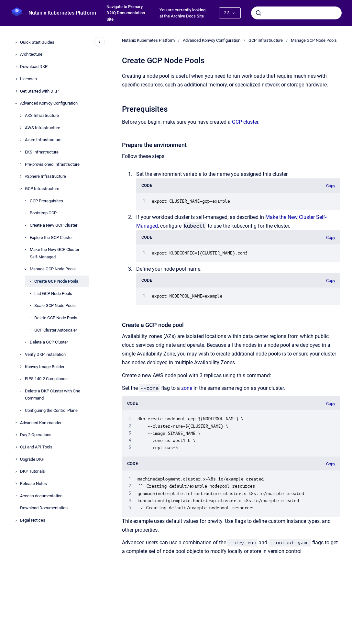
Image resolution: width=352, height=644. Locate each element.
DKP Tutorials (33, 471)
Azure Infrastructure (43, 140)
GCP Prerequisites (46, 201)
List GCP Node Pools (53, 294)
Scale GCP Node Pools (55, 305)
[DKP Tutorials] (16, 471)
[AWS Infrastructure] (21, 128)
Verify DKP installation (45, 354)
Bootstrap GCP (43, 213)
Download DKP (34, 67)
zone (187, 388)
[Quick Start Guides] (16, 42)
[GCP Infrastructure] (21, 189)
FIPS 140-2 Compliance (46, 379)
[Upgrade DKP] (16, 459)
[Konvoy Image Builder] (21, 367)
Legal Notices (33, 520)
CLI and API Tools (36, 447)
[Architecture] (16, 54)
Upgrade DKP (32, 459)
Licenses (28, 79)
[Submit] (258, 13)
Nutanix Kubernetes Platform (62, 13)
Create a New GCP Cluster (54, 225)
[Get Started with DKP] (16, 91)
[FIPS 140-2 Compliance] (21, 379)
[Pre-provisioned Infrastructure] (21, 164)
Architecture (31, 54)
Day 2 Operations (36, 435)
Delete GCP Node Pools (56, 318)
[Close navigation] (100, 42)
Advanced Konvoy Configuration (49, 103)
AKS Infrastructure (42, 115)
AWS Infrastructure (43, 128)
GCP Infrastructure (42, 189)
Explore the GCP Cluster (51, 237)
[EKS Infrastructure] (21, 152)
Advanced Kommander (41, 423)
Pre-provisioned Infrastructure (52, 164)
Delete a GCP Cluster (49, 342)
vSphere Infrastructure (45, 176)
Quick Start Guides (37, 42)
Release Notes (33, 484)
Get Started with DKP (39, 91)
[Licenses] (16, 79)
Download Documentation (44, 508)
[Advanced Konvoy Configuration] (16, 103)
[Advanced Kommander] (16, 423)
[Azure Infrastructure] (21, 140)
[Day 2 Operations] (16, 435)
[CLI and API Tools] (16, 447)
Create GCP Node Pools (56, 281)
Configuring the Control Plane (51, 410)
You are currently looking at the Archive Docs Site (182, 13)
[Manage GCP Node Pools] (26, 269)
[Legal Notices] (16, 520)
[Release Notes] (16, 484)
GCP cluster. (246, 122)
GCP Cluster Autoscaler (56, 330)
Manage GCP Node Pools (53, 269)
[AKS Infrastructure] (21, 116)
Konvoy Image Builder (45, 367)
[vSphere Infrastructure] (21, 176)
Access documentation (41, 496)
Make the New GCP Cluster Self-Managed (55, 253)
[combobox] (296, 13)
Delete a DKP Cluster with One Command (53, 395)
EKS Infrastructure (42, 152)
